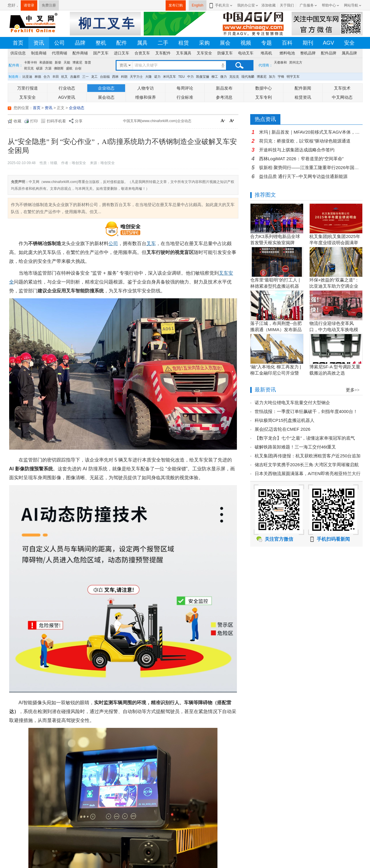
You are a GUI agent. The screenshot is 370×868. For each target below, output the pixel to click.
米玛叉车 (169, 77)
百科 (287, 43)
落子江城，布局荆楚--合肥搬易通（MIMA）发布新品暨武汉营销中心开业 (276, 329)
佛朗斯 (59, 68)
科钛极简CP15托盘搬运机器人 (285, 420)
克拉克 (234, 77)
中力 (190, 77)
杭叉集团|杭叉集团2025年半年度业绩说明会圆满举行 (335, 243)
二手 (163, 43)
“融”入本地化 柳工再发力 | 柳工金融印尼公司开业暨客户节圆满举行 (276, 373)
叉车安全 (204, 53)
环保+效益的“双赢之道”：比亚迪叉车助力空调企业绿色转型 (334, 286)
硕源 (39, 68)
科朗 (124, 77)
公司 (59, 43)
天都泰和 (280, 62)
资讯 (39, 43)
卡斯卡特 (30, 62)
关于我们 (287, 5)
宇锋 (281, 77)
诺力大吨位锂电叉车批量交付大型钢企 (292, 403)
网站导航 (351, 5)
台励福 (105, 77)
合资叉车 (142, 53)
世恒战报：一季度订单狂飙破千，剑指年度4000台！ (306, 411)
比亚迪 (27, 77)
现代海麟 (248, 77)
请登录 (29, 5)
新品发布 (224, 88)
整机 (101, 43)
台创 (78, 68)
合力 (47, 77)
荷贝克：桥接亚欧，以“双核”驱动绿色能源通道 (305, 141)
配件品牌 (329, 53)
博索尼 (77, 62)
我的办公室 (246, 5)
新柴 (58, 62)
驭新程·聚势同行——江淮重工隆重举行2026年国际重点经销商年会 (311, 167)
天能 (67, 62)
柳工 (215, 77)
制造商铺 (39, 53)
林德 (38, 77)
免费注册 (49, 5)
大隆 (148, 77)
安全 (349, 43)
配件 (122, 43)
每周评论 (185, 88)
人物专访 (146, 88)
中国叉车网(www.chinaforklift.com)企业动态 (157, 121)
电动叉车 (246, 53)
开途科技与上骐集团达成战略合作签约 (297, 150)
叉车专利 (264, 97)
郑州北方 (296, 62)
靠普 (88, 62)
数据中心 (264, 88)
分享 (79, 121)
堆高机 (266, 53)
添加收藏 (269, 5)
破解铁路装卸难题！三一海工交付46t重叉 (295, 447)
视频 (246, 43)
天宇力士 (136, 77)
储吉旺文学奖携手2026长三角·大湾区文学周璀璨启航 (307, 465)
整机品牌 (308, 53)
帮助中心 (329, 5)
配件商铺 (80, 53)
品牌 (80, 43)
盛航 (69, 68)
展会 (225, 43)
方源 (48, 68)
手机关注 (221, 5)
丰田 (56, 77)
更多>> (353, 390)
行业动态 (67, 88)
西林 (115, 77)
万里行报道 (28, 88)
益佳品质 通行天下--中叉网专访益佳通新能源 (303, 176)
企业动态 (106, 88)
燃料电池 (287, 53)
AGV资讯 (67, 97)
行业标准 (185, 97)
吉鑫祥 (75, 77)
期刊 (308, 43)
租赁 (184, 43)
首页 (18, 43)
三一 (85, 77)
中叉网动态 (342, 97)
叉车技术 (342, 88)
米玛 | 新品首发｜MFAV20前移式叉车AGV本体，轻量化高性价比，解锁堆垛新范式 (311, 132)
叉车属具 (184, 53)
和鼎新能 (46, 62)
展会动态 (106, 97)
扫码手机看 (56, 121)
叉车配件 (163, 53)
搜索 (239, 65)
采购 (204, 43)
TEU (182, 77)
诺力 (157, 77)
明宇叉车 (293, 77)
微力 (224, 77)
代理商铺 (59, 53)
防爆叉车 (225, 53)
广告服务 (307, 5)
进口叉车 (122, 53)
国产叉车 (101, 53)
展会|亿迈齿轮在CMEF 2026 (283, 429)
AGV (328, 43)
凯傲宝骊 (203, 77)
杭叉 (64, 77)
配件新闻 (303, 88)
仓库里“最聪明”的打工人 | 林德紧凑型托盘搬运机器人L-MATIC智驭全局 (275, 286)
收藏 (17, 121)
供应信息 (18, 53)
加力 (272, 77)
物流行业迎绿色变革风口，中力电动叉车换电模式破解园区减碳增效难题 (334, 329)
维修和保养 (146, 97)
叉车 (151, 243)
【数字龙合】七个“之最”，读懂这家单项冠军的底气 (305, 438)
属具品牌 (349, 53)
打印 (34, 121)
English (197, 5)
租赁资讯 (303, 97)
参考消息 (224, 97)
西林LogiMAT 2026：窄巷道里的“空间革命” (301, 159)
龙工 (94, 77)
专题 (266, 43)
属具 (142, 43)
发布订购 (176, 5)
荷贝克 (29, 68)
